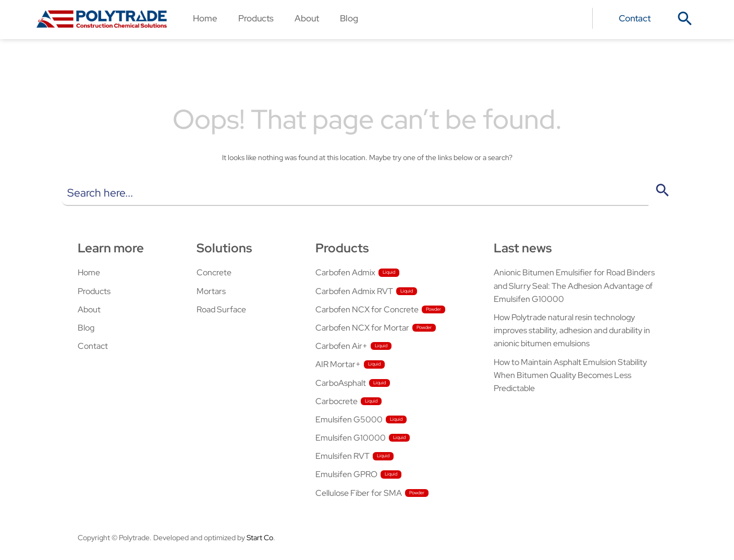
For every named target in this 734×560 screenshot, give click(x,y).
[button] (685, 19)
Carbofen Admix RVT (354, 291)
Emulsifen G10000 (351, 438)
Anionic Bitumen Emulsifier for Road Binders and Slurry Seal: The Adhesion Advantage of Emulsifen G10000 (574, 285)
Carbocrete (337, 401)
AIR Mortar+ (338, 364)
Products (256, 18)
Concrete (214, 272)
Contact (635, 18)
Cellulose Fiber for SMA (359, 493)
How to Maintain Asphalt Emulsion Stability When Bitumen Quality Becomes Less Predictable (570, 375)
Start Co (260, 538)
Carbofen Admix (345, 272)
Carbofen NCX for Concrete (367, 309)
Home (205, 18)
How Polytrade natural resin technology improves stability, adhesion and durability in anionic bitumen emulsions (572, 330)
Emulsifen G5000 (349, 419)
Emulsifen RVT (342, 456)
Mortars (211, 291)
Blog (349, 18)
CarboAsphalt (341, 383)
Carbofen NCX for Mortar (362, 328)
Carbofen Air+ (341, 346)
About (307, 18)
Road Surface (221, 309)
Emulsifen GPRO (346, 474)
